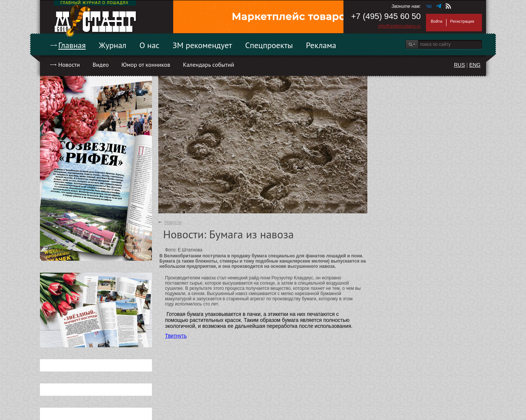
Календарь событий (208, 65)
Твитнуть (176, 336)
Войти (437, 21)
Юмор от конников (146, 65)
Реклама (321, 45)
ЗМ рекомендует (202, 45)
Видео (101, 65)
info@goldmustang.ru (399, 26)
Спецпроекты (269, 45)
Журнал (113, 45)
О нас (149, 45)
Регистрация (462, 21)
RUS (460, 65)
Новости (69, 65)
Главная (72, 45)
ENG (475, 65)
